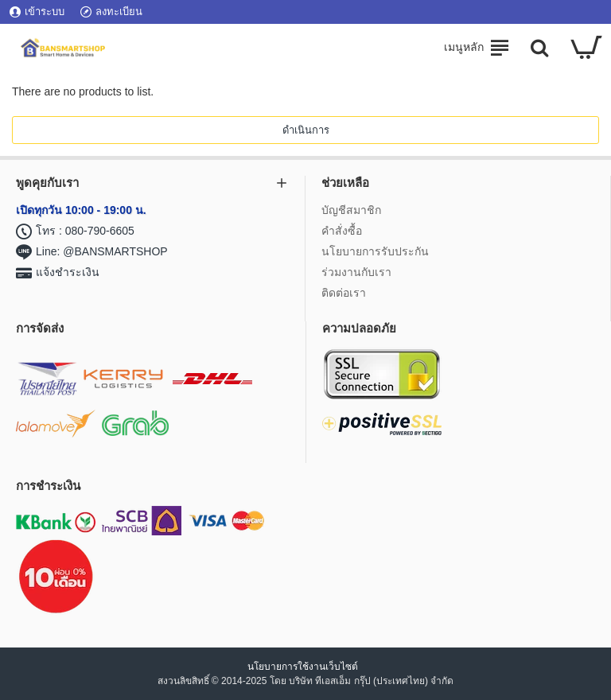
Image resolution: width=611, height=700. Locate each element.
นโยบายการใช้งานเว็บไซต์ (304, 667)
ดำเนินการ (306, 130)
